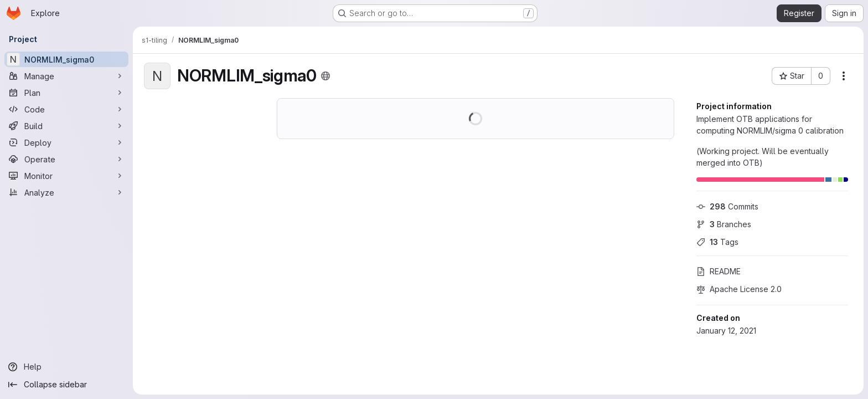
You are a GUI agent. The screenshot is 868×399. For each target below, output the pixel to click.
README (719, 271)
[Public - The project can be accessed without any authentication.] (325, 76)
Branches (724, 224)
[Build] (66, 126)
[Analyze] (66, 192)
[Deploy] (66, 142)
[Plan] (66, 93)
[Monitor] (66, 176)
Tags (717, 242)
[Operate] (66, 159)
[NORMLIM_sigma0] (66, 59)
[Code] (66, 109)
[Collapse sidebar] (66, 385)
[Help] (66, 367)
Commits (727, 206)
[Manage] (66, 76)
